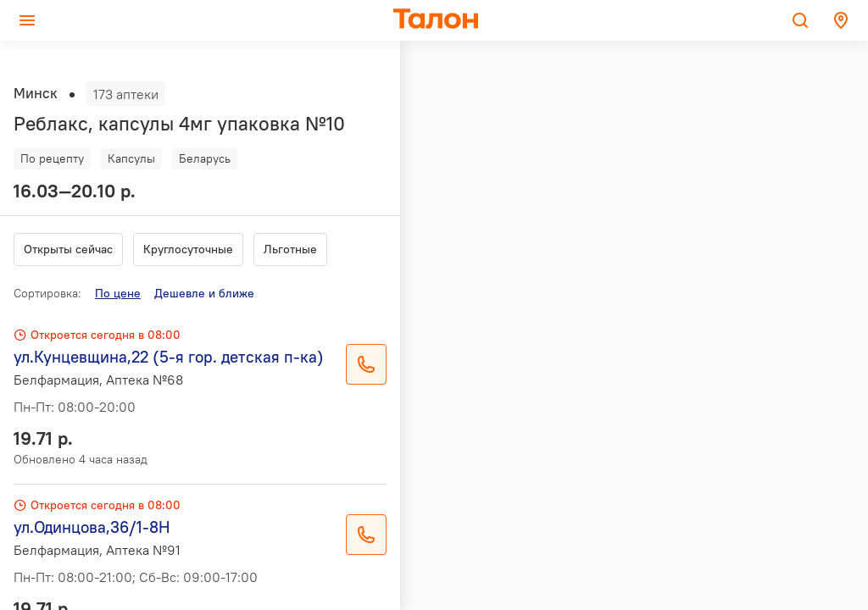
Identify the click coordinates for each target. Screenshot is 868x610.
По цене (118, 293)
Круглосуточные (188, 249)
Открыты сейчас (68, 249)
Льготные (290, 249)
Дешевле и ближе (204, 293)
